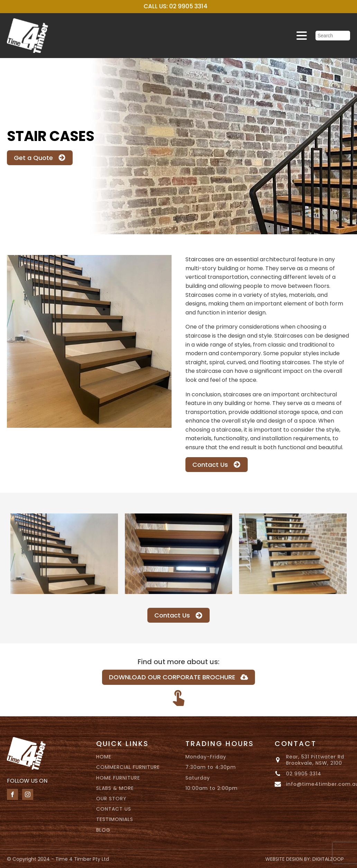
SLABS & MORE (115, 788)
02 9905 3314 (304, 774)
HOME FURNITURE (118, 778)
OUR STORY (111, 799)
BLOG (103, 830)
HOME (104, 757)
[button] (40, 158)
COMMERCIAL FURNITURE (128, 767)
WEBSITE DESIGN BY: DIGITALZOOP (305, 859)
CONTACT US (114, 809)
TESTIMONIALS (115, 819)
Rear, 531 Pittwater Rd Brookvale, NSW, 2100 (315, 760)
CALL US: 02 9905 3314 (176, 6)
